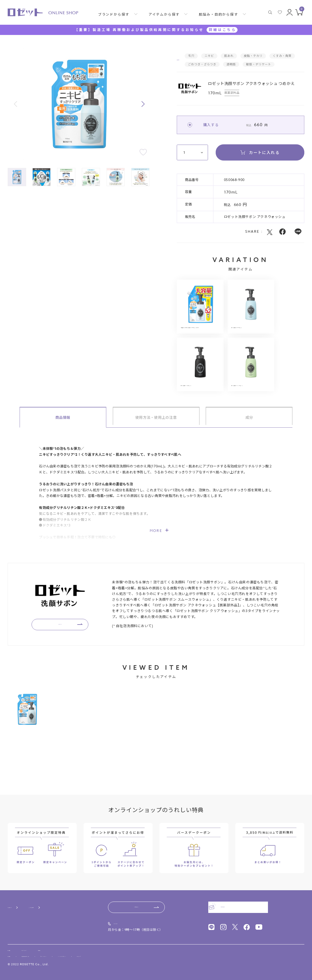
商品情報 (63, 449)
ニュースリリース (46, 944)
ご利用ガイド (19, 899)
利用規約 (14, 955)
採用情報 (78, 944)
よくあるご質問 (61, 899)
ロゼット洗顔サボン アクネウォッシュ (253, 341)
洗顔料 (184, 64)
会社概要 (14, 944)
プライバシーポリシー (96, 955)
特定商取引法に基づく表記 (50, 955)
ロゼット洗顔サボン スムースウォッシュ (253, 413)
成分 (249, 449)
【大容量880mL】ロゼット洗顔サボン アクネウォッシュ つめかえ (200, 344)
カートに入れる (260, 161)
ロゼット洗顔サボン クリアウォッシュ (200, 413)
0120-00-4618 (127, 916)
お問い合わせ (137, 899)
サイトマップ (184, 955)
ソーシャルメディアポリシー (143, 955)
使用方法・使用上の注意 (156, 449)
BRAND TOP (65, 657)
